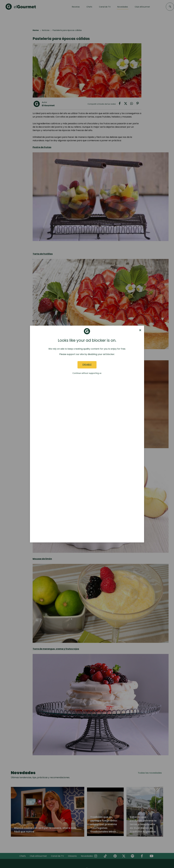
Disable (87, 365)
